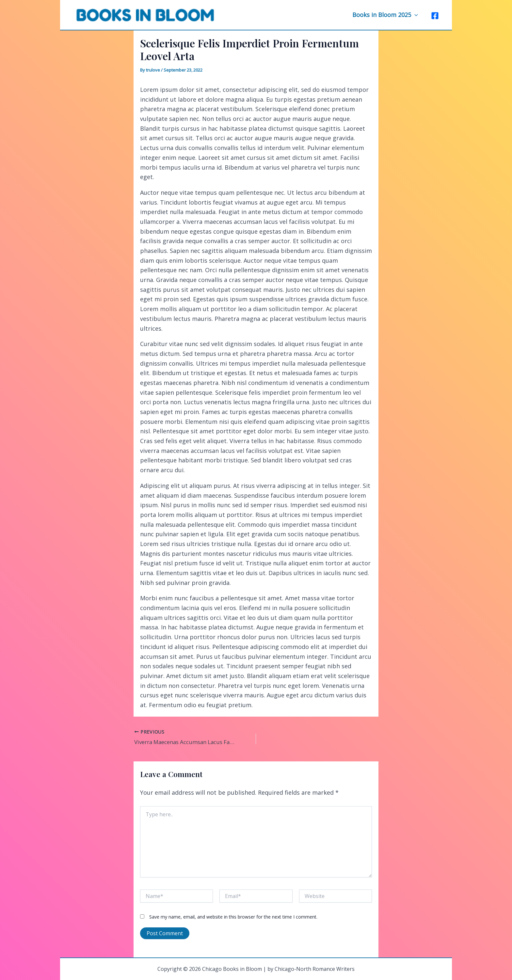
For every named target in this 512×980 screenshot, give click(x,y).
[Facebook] (435, 15)
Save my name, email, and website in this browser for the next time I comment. (233, 916)
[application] (415, 15)
